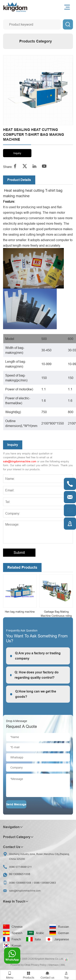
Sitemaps (53, 965)
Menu (10, 975)
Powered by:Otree (20, 965)
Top (66, 975)
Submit (19, 553)
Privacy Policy (39, 965)
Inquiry (17, 153)
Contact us (48, 975)
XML (63, 965)
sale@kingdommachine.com (20, 461)
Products (28, 975)
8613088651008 (20, 874)
